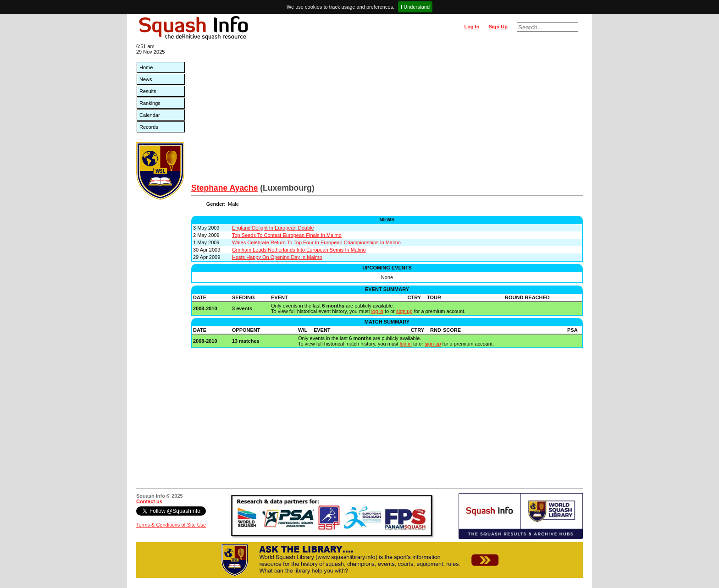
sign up (404, 311)
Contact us (149, 501)
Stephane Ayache (224, 188)
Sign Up (498, 27)
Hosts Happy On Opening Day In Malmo (277, 257)
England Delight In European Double (273, 228)
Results (148, 91)
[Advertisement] (387, 115)
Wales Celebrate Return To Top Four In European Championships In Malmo (316, 242)
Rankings (150, 103)
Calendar (150, 115)
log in (377, 311)
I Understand (415, 7)
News (146, 79)
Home (146, 67)
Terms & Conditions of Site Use (171, 525)
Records (149, 127)
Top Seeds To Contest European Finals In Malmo (287, 235)
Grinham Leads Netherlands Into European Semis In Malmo (299, 250)
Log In (472, 27)
